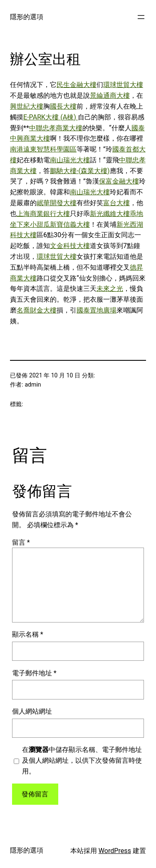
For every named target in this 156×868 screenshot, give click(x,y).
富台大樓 (116, 203)
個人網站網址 (32, 711)
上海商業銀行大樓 (43, 214)
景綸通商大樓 (110, 95)
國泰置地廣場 (97, 310)
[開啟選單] (141, 17)
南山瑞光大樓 (70, 160)
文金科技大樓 (70, 246)
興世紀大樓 (27, 106)
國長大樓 (63, 106)
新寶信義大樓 (70, 224)
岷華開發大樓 (57, 203)
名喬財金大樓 (37, 310)
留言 (21, 542)
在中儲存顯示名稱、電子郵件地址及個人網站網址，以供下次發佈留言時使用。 (82, 760)
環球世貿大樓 (123, 85)
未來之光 (110, 289)
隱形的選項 (27, 17)
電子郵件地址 (34, 673)
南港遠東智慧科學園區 (43, 149)
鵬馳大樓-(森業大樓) (80, 171)
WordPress (115, 851)
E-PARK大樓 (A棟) (51, 117)
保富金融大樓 (119, 181)
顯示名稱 (28, 634)
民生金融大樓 (77, 85)
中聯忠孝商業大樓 (56, 128)
